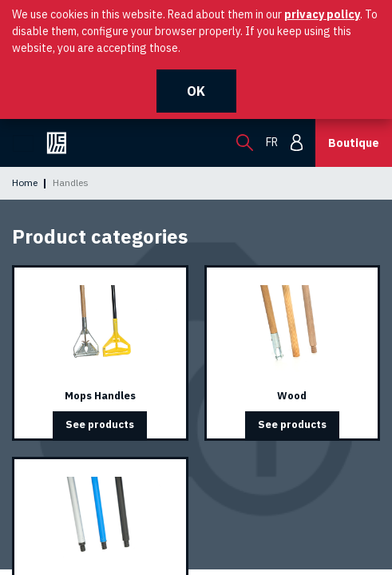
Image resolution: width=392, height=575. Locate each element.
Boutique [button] (354, 143)
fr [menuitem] (272, 142)
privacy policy (322, 14)
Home (25, 182)
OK (196, 91)
